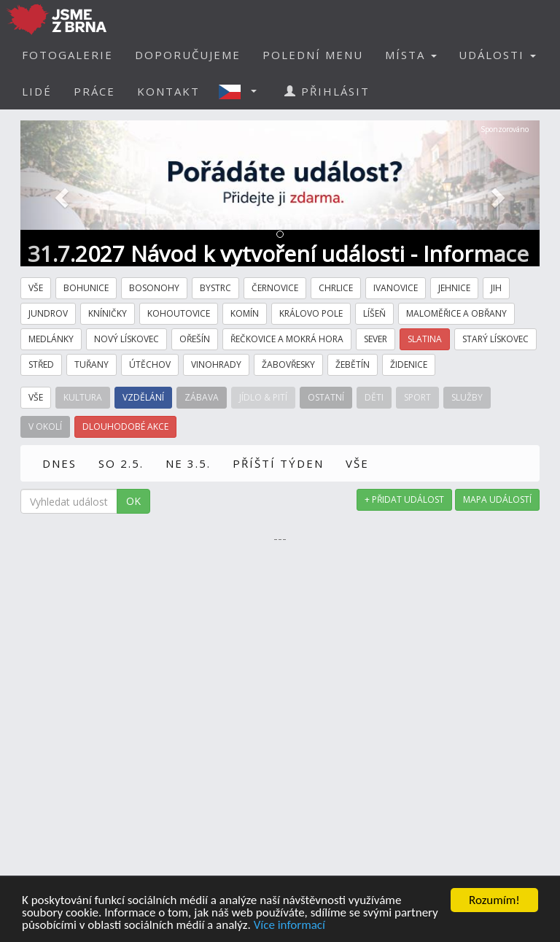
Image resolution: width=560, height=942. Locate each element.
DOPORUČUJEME (188, 55)
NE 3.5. (188, 463)
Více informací (289, 926)
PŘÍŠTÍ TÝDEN (278, 463)
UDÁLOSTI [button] (497, 55)
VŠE (357, 463)
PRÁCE (94, 91)
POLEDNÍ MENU (313, 55)
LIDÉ (37, 91)
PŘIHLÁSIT (327, 91)
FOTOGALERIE (67, 55)
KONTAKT (168, 91)
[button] (242, 91)
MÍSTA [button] (411, 55)
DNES (59, 463)
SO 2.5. (121, 463)
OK (133, 501)
